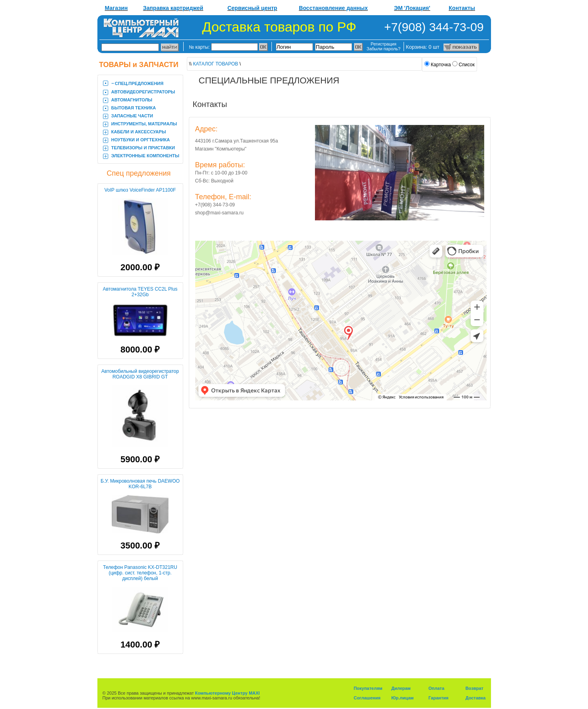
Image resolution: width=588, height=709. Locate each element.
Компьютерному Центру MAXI (228, 693)
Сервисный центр (252, 8)
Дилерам (401, 688)
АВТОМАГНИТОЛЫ (132, 100)
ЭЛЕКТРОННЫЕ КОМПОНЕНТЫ (146, 156)
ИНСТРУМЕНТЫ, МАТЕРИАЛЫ (144, 124)
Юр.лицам (402, 698)
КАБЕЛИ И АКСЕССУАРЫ (139, 132)
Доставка (476, 698)
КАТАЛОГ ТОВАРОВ (216, 64)
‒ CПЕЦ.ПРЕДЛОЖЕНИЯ (138, 83)
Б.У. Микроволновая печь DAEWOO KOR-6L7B (140, 484)
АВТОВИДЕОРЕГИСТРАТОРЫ (143, 92)
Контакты (462, 8)
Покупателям (368, 688)
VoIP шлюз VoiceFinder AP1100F (140, 190)
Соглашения (367, 698)
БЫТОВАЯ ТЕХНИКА (134, 108)
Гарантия (438, 698)
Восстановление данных (334, 8)
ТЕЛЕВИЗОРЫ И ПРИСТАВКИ (143, 148)
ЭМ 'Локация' (412, 8)
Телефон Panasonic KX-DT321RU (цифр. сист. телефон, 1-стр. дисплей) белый (140, 573)
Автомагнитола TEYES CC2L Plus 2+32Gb (140, 292)
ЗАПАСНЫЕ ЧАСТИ (132, 116)
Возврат (474, 688)
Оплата (436, 688)
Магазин (116, 8)
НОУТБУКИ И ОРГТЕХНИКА (141, 140)
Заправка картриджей (173, 8)
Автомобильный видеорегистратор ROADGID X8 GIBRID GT (140, 374)
